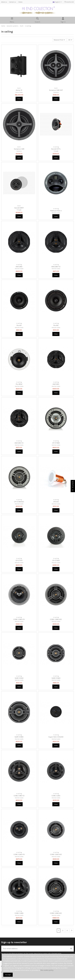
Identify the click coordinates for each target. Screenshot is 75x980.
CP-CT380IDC (19, 502)
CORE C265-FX (19, 854)
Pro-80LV (19, 384)
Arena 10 (19, 90)
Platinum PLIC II (56, 211)
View (19, 99)
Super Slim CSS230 (56, 737)
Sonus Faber (19, 92)
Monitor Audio (56, 213)
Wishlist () (69, 2)
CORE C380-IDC (56, 619)
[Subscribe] (71, 949)
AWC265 (56, 384)
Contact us (13, 2)
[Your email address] (35, 949)
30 (70, 40)
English (57, 2)
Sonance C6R (19, 149)
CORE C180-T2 (19, 796)
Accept (8, 975)
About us (4, 2)
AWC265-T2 (19, 443)
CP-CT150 (19, 560)
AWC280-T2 (56, 267)
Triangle (56, 151)
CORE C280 (19, 913)
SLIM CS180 (19, 737)
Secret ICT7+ (56, 149)
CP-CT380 (56, 443)
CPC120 (56, 502)
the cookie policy (47, 970)
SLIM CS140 (19, 678)
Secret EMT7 (19, 208)
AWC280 (19, 267)
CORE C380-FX (19, 619)
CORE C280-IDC (56, 913)
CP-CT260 (56, 560)
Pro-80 (56, 325)
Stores (20, 2)
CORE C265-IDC (56, 854)
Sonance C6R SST (56, 90)
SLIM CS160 (56, 678)
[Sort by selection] (59, 40)
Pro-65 (19, 325)
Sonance (56, 92)
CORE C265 (56, 796)
